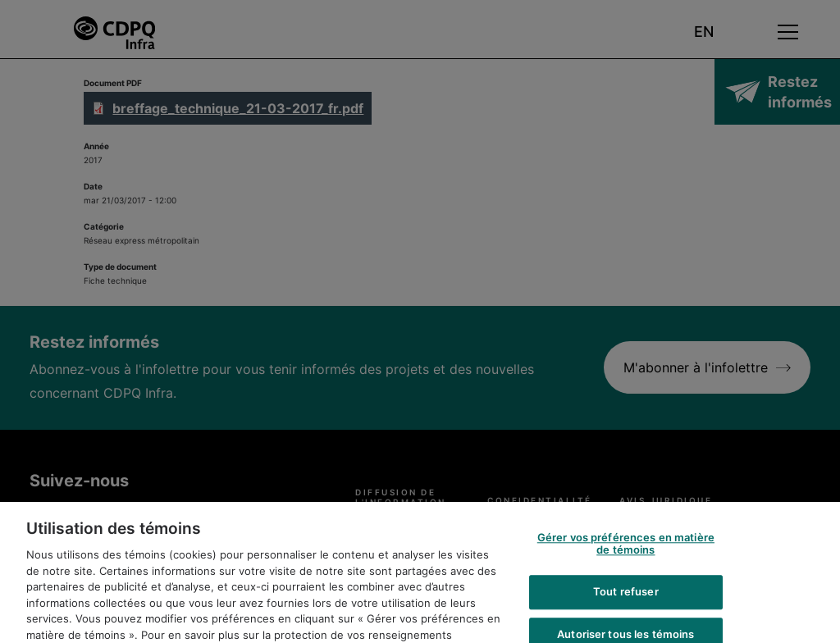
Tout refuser (626, 607)
